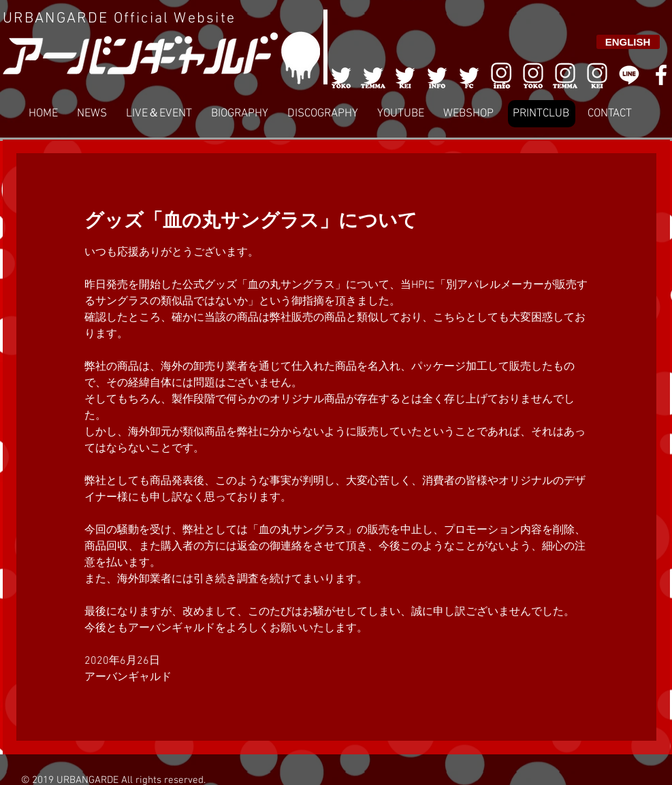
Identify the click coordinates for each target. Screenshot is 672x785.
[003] (405, 75)
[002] (373, 75)
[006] (501, 75)
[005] (469, 75)
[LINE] (629, 75)
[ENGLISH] (628, 42)
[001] (341, 75)
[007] (565, 75)
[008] (597, 75)
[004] (437, 75)
